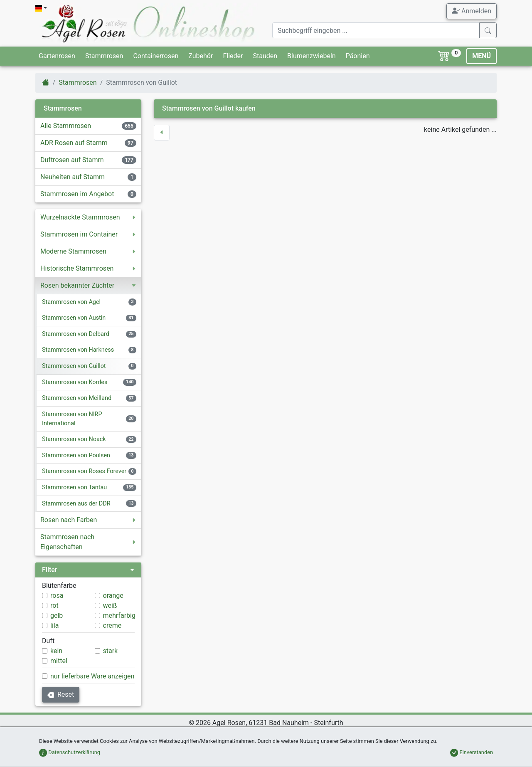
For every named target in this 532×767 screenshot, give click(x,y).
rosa (57, 596)
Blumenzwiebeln (312, 56)
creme (112, 625)
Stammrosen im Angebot (77, 194)
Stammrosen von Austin (74, 318)
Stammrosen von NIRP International (72, 419)
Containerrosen (156, 56)
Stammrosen (104, 56)
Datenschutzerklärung (70, 752)
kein (56, 651)
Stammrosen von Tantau (74, 487)
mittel (59, 661)
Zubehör (201, 56)
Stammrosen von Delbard (76, 334)
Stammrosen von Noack (74, 439)
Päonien (358, 56)
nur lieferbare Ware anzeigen (92, 676)
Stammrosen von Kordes (75, 382)
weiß (110, 605)
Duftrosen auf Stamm (72, 160)
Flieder (233, 56)
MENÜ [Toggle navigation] (482, 56)
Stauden (265, 56)
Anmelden (472, 11)
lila (54, 625)
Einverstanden (472, 752)
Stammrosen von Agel (71, 302)
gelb (57, 615)
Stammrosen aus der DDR (76, 504)
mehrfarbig (119, 615)
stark (111, 651)
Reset (61, 694)
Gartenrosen (57, 56)
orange (113, 596)
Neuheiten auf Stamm (73, 177)
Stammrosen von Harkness (78, 350)
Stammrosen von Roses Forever (84, 471)
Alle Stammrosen (66, 126)
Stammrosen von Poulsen (76, 455)
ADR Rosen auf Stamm (74, 143)
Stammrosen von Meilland (77, 398)
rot (54, 605)
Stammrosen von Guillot (74, 366)
